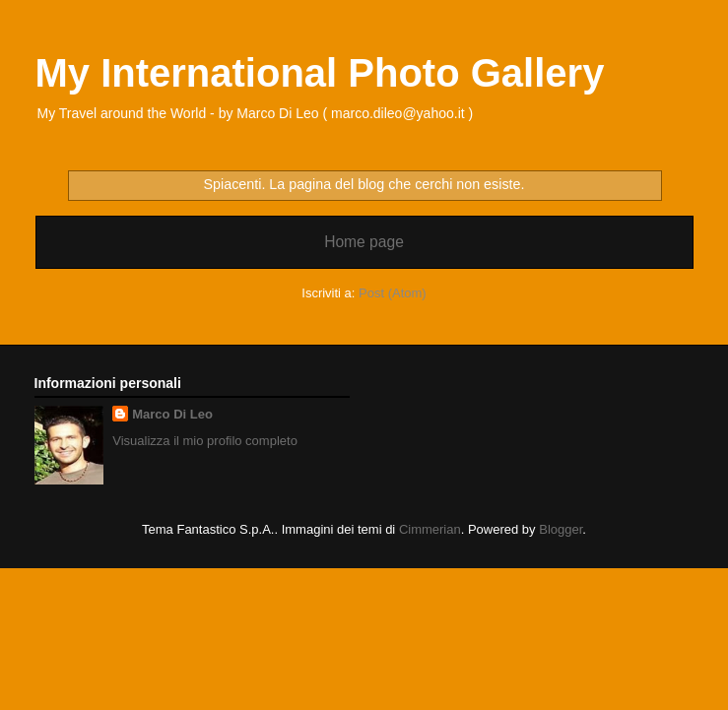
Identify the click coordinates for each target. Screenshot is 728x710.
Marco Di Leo (172, 414)
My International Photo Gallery (320, 73)
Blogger (561, 529)
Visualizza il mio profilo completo (205, 441)
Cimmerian (430, 529)
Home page (364, 242)
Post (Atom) (393, 293)
